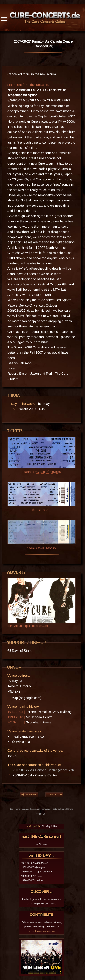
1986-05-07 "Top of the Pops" (37, 871)
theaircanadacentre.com (29, 736)
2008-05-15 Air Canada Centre (35, 775)
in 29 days (42, 844)
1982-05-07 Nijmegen (33, 867)
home (18, 809)
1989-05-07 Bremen (32, 876)
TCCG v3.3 (42, 814)
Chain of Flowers (49, 472)
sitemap (35, 809)
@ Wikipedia (21, 742)
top (12, 809)
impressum (46, 809)
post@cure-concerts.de (42, 931)
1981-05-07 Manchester (34, 863)
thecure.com (39, 85)
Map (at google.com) (27, 698)
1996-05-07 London (32, 880)
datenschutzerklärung (63, 809)
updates (26, 809)
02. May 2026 (42, 826)
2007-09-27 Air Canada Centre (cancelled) (43, 770)
